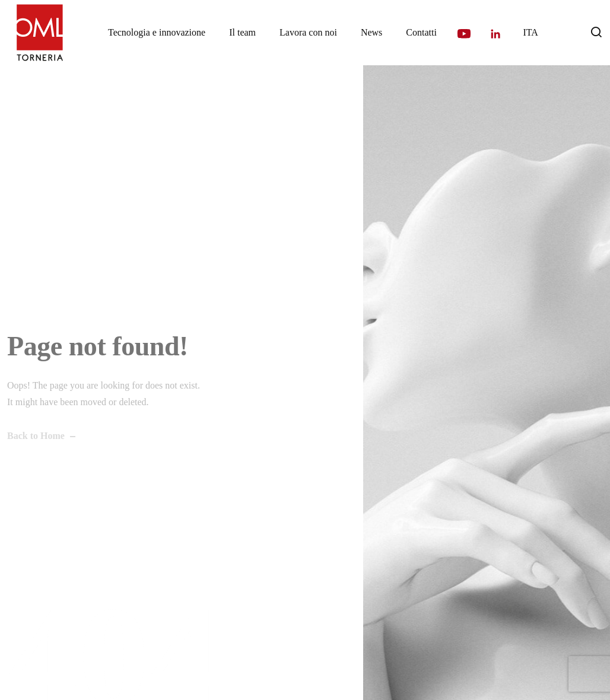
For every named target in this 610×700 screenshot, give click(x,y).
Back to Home (36, 436)
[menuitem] (530, 32)
